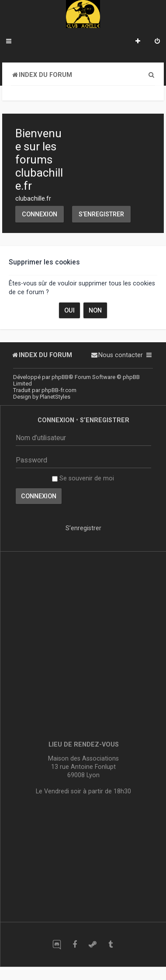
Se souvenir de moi (83, 478)
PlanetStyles (55, 397)
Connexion (40, 214)
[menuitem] (157, 42)
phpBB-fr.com (59, 390)
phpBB (60, 377)
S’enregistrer (101, 214)
